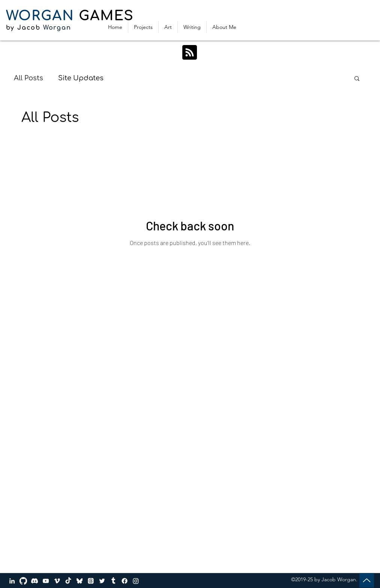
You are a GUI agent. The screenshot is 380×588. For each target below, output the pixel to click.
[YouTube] (46, 581)
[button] (357, 79)
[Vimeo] (57, 581)
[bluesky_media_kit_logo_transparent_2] (80, 581)
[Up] (367, 580)
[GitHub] (23, 581)
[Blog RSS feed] (190, 53)
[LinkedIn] (12, 581)
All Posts (29, 78)
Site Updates (81, 78)
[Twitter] (102, 581)
